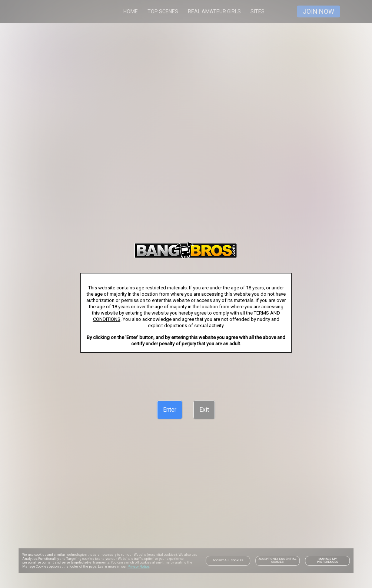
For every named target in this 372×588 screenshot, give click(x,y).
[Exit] (204, 410)
